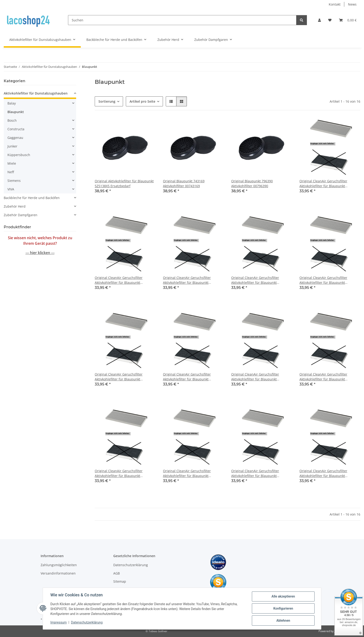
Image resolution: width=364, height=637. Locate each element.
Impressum (58, 623)
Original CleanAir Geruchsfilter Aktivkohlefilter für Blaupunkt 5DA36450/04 (119, 473)
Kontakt (335, 4)
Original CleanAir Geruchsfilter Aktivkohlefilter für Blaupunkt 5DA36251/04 (323, 280)
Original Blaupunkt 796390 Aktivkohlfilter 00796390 (252, 183)
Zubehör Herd (15, 206)
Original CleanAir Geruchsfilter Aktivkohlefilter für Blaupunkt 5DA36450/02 (255, 377)
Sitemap (120, 581)
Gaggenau (15, 138)
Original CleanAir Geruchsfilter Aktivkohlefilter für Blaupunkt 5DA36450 (119, 377)
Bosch (12, 120)
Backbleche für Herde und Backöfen (32, 198)
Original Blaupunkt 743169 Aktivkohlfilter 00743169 (184, 183)
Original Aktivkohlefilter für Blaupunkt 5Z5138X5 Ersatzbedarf (124, 183)
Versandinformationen (58, 573)
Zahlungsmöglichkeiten (59, 565)
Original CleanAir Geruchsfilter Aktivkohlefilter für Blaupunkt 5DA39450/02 (323, 473)
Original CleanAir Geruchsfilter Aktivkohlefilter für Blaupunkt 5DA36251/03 (255, 280)
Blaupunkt (16, 112)
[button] (319, 20)
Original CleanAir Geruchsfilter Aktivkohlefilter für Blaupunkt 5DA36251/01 (119, 280)
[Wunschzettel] (330, 20)
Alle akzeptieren (283, 596)
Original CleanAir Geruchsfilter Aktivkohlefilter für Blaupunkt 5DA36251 (323, 184)
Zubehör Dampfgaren (21, 215)
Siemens (14, 181)
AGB (117, 573)
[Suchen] (182, 20)
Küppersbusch (19, 155)
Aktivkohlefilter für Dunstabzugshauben (36, 93)
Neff (11, 172)
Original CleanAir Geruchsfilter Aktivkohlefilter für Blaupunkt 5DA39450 (187, 473)
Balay (12, 103)
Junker (12, 146)
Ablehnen (283, 621)
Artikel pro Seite (142, 101)
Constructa (16, 129)
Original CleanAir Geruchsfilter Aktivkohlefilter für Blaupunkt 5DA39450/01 (255, 473)
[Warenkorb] (348, 20)
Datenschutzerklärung (87, 623)
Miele (12, 163)
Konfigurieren (283, 608)
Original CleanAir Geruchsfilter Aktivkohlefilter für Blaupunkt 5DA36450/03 (323, 377)
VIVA (11, 189)
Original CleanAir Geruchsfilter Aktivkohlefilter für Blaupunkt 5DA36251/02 (187, 280)
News (352, 4)
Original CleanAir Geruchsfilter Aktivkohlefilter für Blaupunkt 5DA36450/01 (187, 377)
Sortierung (107, 101)
